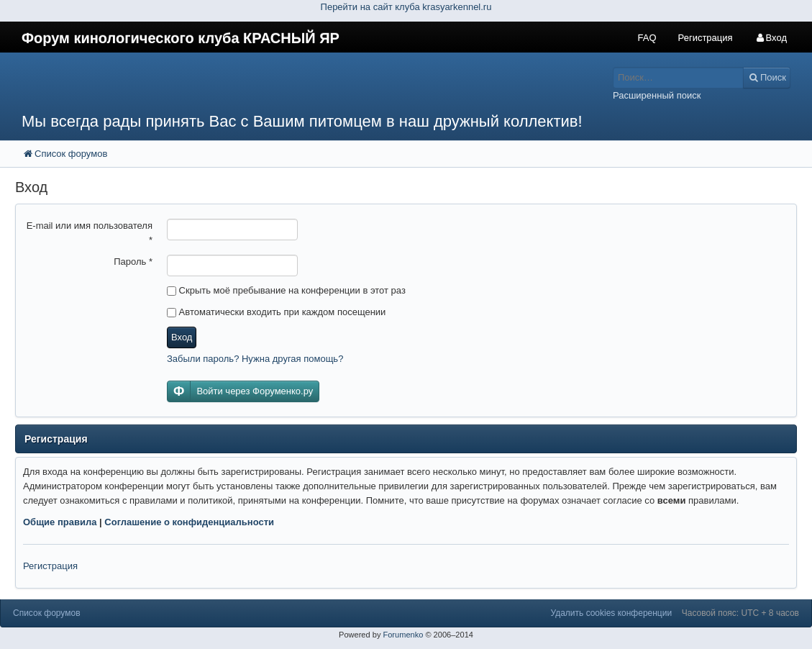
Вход (182, 337)
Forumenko (403, 635)
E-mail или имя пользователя (90, 233)
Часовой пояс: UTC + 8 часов (740, 613)
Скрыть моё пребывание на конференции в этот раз (286, 290)
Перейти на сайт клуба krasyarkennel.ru (406, 7)
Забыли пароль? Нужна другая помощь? (255, 359)
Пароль (133, 262)
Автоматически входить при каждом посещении (276, 312)
